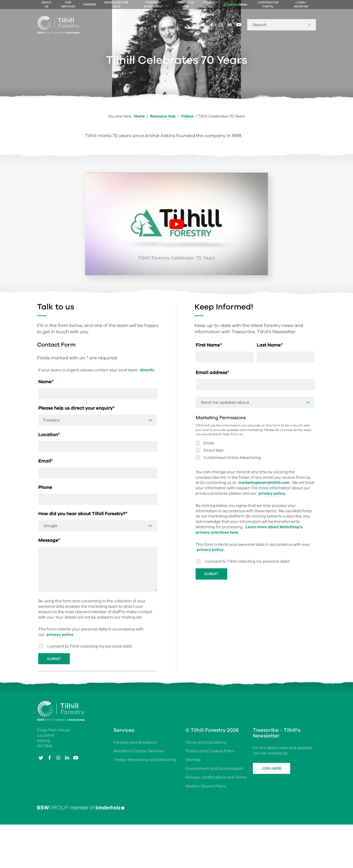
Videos (187, 116)
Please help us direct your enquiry (76, 408)
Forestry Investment (153, 5)
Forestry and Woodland (135, 743)
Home (139, 116)
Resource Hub (186, 5)
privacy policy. (272, 494)
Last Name (270, 345)
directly (147, 370)
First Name (209, 345)
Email (46, 461)
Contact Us (210, 5)
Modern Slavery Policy (206, 787)
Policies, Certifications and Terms (216, 778)
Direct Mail (213, 451)
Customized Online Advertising (232, 458)
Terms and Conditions (206, 743)
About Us (46, 5)
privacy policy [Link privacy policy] (60, 636)
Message (49, 541)
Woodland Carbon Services (139, 752)
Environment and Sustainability (215, 770)
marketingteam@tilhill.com (264, 483)
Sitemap (193, 761)
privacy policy (210, 550)
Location (49, 435)
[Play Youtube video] (176, 224)
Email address (212, 373)
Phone (45, 488)
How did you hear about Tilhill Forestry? (83, 515)
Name (46, 382)
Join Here (272, 769)
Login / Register (301, 5)
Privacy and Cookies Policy (210, 752)
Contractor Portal (268, 5)
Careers (89, 5)
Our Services (68, 5)
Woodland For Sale (116, 5)
